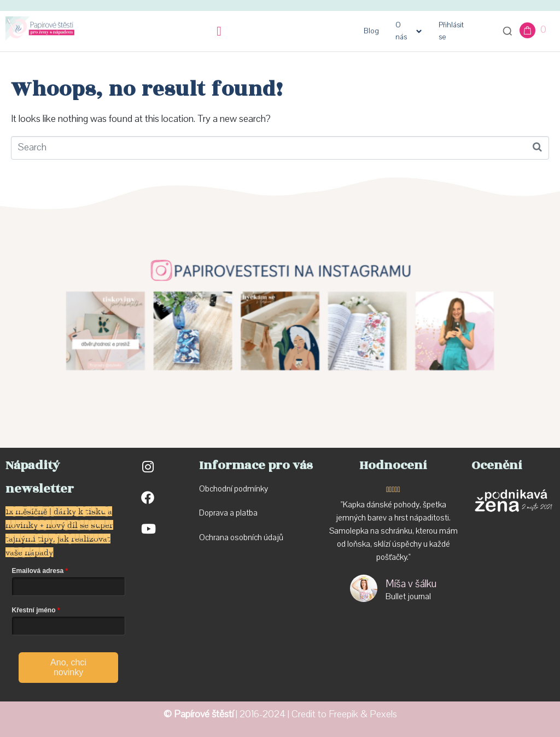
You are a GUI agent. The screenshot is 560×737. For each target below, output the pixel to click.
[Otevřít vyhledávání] (507, 31)
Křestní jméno (34, 610)
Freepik (343, 714)
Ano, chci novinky (68, 667)
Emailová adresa (38, 571)
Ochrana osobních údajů (241, 537)
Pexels (383, 714)
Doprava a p (220, 513)
